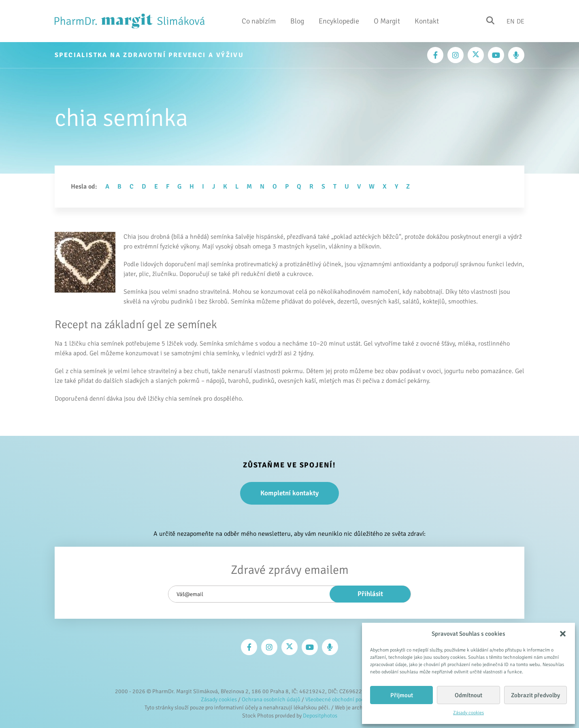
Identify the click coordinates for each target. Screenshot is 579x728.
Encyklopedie (339, 21)
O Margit (387, 21)
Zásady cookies (468, 713)
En (511, 21)
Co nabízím (259, 21)
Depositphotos (320, 716)
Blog (297, 21)
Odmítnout (468, 695)
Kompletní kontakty (289, 493)
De (520, 21)
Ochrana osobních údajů (271, 699)
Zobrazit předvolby (535, 695)
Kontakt (427, 21)
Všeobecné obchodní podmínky (342, 699)
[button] (563, 634)
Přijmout (402, 695)
